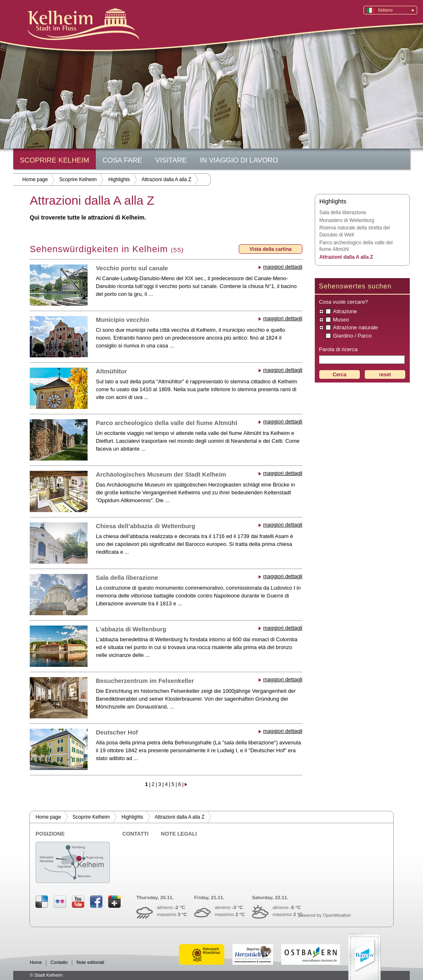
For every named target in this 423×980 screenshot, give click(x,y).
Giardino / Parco (352, 336)
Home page (35, 179)
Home (36, 962)
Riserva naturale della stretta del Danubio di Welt (355, 231)
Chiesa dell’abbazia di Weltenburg (146, 526)
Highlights (119, 179)
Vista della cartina (271, 249)
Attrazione (345, 311)
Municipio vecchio (122, 320)
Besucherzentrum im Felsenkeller (145, 681)
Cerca (339, 375)
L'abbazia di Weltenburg (131, 629)
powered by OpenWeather (325, 915)
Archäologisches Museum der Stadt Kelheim (161, 475)
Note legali (179, 834)
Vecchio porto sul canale (132, 268)
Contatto (59, 962)
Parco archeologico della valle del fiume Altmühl (166, 423)
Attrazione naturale (355, 327)
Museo (341, 320)
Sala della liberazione (127, 578)
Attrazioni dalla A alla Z (166, 179)
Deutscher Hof (117, 732)
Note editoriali (90, 962)
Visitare (171, 160)
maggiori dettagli (283, 267)
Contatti (135, 834)
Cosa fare (122, 160)
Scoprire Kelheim (55, 160)
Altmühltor (111, 371)
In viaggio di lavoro (239, 160)
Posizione (50, 834)
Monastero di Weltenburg (347, 220)
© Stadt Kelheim (46, 975)
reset (385, 375)
